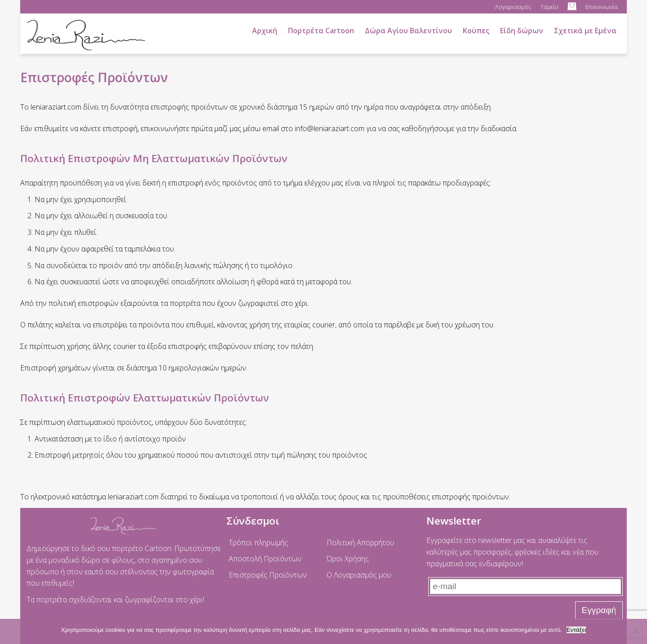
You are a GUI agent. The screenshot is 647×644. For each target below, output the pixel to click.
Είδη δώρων (522, 31)
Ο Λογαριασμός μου (359, 575)
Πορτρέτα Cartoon (321, 31)
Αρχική (265, 31)
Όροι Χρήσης (348, 559)
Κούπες (476, 31)
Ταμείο (550, 7)
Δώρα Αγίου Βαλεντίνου (408, 31)
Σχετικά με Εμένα (585, 31)
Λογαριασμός (513, 7)
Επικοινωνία (602, 7)
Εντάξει (576, 630)
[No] (636, 631)
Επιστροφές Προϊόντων (268, 575)
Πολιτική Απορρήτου (360, 543)
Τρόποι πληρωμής (258, 543)
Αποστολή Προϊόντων (265, 559)
